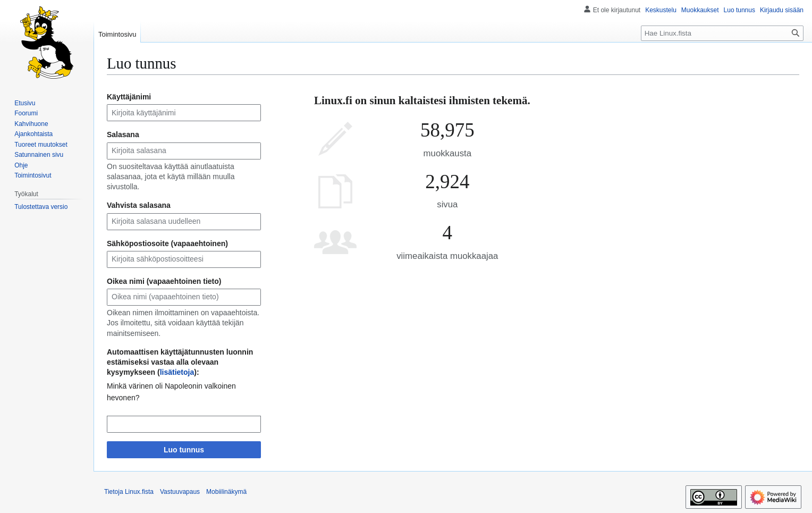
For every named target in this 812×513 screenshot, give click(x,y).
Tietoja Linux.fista (129, 492)
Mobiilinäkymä (226, 492)
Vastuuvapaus (180, 492)
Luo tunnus (184, 450)
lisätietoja (177, 372)
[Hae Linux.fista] (722, 33)
